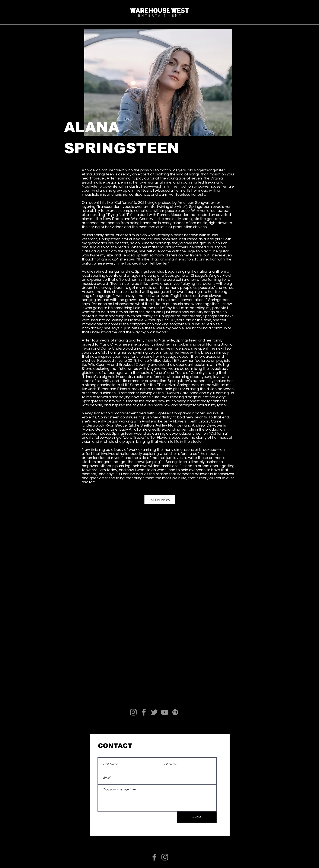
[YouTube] (165, 712)
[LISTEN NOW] (160, 500)
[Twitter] (154, 712)
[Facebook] (144, 712)
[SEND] (197, 817)
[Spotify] (175, 712)
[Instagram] (133, 712)
